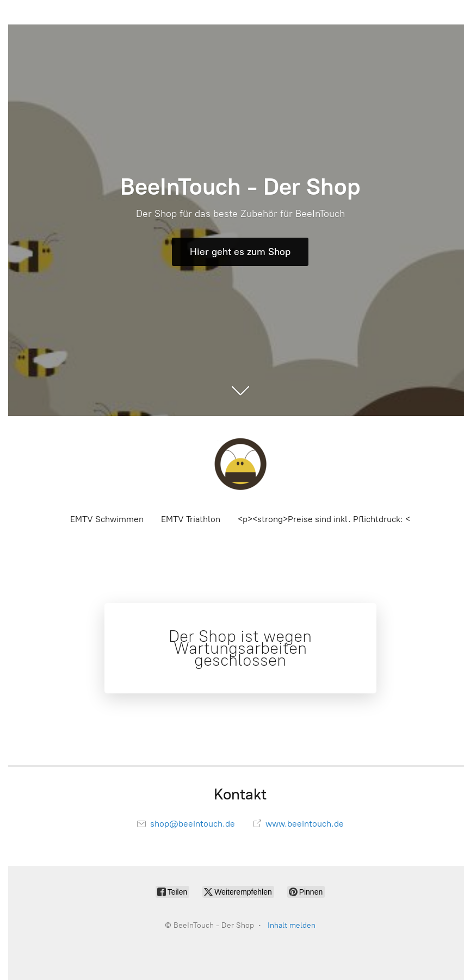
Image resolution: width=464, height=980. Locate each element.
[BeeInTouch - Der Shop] (240, 464)
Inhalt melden (292, 925)
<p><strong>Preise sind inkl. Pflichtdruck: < (324, 519)
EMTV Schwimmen (107, 519)
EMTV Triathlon (191, 519)
